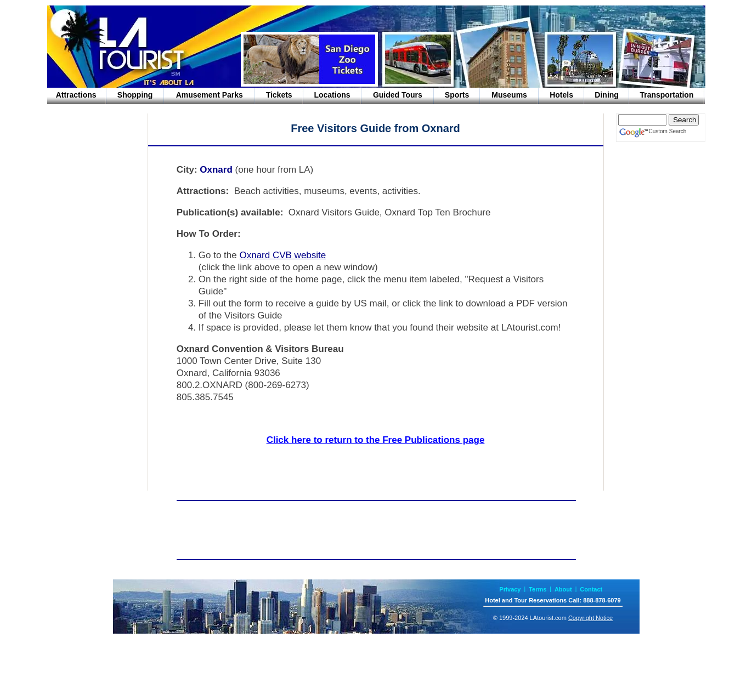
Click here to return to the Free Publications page (376, 440)
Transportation (666, 95)
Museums (509, 95)
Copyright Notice (590, 618)
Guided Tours (398, 95)
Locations (332, 95)
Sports (457, 95)
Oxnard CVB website (282, 255)
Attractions (76, 95)
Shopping (135, 95)
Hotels (561, 95)
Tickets (279, 95)
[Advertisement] (91, 205)
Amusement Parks (210, 95)
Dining (607, 95)
